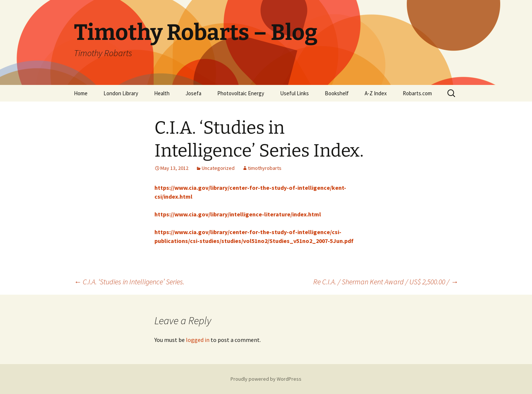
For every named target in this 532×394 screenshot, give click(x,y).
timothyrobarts (265, 168)
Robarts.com (417, 93)
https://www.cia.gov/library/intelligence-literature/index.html (238, 214)
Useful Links (294, 93)
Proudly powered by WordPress (266, 379)
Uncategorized (218, 168)
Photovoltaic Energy (241, 93)
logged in (198, 340)
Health (162, 93)
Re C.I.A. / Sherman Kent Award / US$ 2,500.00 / (386, 282)
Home (81, 93)
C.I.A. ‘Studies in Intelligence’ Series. (129, 282)
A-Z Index (376, 93)
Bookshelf (337, 93)
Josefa (193, 93)
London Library (121, 93)
